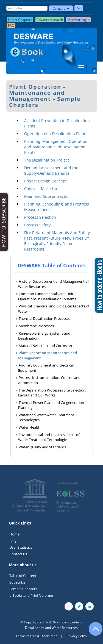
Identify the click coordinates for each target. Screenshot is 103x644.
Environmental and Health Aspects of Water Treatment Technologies (49, 437)
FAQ (13, 541)
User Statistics (21, 547)
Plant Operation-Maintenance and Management (48, 355)
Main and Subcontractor (47, 196)
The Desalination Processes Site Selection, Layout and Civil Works (52, 393)
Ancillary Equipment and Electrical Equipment (46, 368)
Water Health (30, 427)
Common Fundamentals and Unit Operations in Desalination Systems (47, 296)
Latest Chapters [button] (20, 20)
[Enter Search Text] (27, 8)
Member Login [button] (78, 20)
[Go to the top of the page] (93, 632)
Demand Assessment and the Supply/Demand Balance (51, 170)
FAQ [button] (11, 25)
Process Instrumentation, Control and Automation (49, 380)
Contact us (18, 554)
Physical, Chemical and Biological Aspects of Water (54, 309)
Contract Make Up (41, 189)
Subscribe (17, 582)
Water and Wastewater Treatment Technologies (46, 417)
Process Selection (40, 217)
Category (61, 8)
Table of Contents (24, 576)
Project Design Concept (45, 181)
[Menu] (81, 67)
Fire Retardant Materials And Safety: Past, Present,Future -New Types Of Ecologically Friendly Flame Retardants (58, 241)
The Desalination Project (47, 160)
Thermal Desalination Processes (44, 318)
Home (14, 534)
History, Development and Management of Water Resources (53, 284)
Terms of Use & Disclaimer (36, 636)
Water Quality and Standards (42, 447)
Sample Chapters (23, 589)
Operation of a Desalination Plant (55, 134)
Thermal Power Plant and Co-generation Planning (51, 405)
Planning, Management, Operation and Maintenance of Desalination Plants (56, 147)
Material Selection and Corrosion (45, 346)
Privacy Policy (77, 636)
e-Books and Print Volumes (31, 595)
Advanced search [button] (50, 20)
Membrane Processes (36, 326)
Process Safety (37, 225)
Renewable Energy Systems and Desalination (44, 336)
